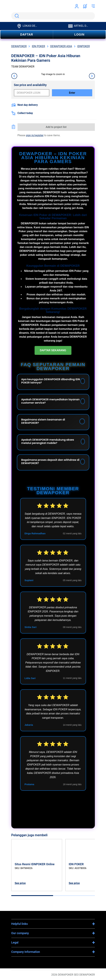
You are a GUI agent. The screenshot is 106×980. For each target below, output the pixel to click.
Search (16, 16)
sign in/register (35, 135)
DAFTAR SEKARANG (53, 350)
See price (20, 883)
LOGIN (79, 35)
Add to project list (56, 127)
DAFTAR (27, 35)
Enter (72, 93)
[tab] (32, 896)
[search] (53, 16)
